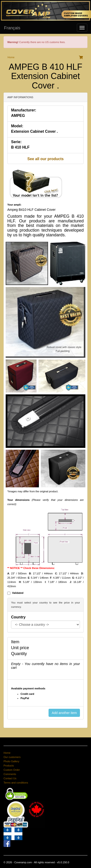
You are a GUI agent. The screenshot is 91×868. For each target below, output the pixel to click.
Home (11, 57)
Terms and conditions (16, 783)
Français (12, 28)
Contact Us (10, 778)
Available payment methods (28, 688)
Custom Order (12, 770)
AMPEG (18, 116)
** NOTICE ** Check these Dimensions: (31, 568)
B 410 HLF (20, 147)
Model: (17, 126)
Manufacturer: (24, 110)
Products (9, 766)
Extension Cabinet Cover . (34, 131)
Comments (10, 774)
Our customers (12, 757)
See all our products (45, 159)
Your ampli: (14, 205)
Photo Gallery (11, 761)
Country (18, 617)
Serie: (16, 142)
